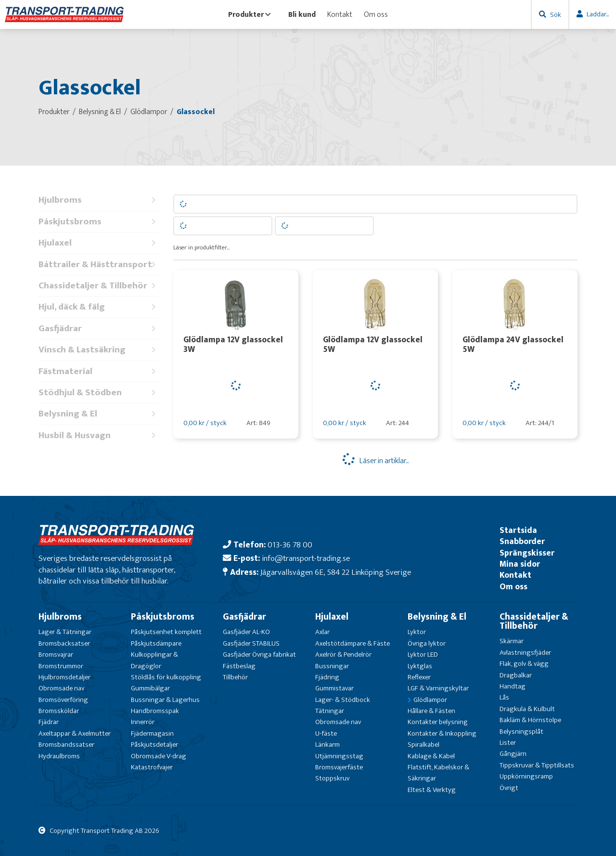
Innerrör (143, 722)
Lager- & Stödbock (343, 700)
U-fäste (326, 733)
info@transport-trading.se (306, 558)
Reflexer (419, 677)
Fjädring (327, 677)
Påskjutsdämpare (156, 643)
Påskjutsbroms (99, 222)
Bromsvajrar (56, 655)
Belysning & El (99, 414)
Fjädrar (49, 722)
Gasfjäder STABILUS (251, 643)
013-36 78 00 (290, 545)
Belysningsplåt (521, 732)
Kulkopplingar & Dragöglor (154, 660)
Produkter (250, 14)
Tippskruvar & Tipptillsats (537, 765)
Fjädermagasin (152, 733)
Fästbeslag (239, 666)
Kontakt (340, 14)
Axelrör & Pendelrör (343, 655)
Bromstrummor (61, 666)
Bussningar (332, 666)
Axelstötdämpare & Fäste (353, 643)
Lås (504, 697)
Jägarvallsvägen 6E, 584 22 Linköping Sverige (336, 572)
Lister (508, 743)
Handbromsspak (155, 711)
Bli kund (302, 14)
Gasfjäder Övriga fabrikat (259, 655)
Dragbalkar (516, 675)
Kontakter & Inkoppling (442, 733)
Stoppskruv (332, 778)
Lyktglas (420, 666)
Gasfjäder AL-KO (246, 632)
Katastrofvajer (152, 767)
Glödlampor (430, 700)
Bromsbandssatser (66, 745)
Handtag (513, 686)
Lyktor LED (423, 655)
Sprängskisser (527, 553)
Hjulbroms (99, 200)
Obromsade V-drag (159, 756)
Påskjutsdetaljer (154, 745)
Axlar (322, 632)
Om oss (376, 14)
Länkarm (327, 745)
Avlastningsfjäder (525, 653)
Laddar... (598, 14)
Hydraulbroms (59, 756)
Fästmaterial (99, 371)
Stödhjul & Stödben (99, 393)
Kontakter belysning (438, 722)
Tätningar (330, 711)
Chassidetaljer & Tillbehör (99, 286)
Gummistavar (334, 688)
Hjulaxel (99, 243)
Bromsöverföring (63, 700)
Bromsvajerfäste (339, 767)
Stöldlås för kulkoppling (166, 677)
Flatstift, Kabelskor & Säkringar (438, 773)
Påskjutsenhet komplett (166, 632)
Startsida (518, 530)
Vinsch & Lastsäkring (99, 350)
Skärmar (512, 641)
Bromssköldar (59, 711)
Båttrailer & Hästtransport (99, 265)
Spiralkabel (423, 745)
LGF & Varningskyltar (438, 688)
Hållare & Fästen (431, 711)
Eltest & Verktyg (432, 790)
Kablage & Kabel (431, 756)
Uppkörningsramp (526, 776)
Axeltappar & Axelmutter (75, 733)
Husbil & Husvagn (99, 435)
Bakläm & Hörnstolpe (530, 720)
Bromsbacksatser (64, 643)
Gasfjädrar (99, 329)
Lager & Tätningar (65, 632)
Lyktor (417, 632)
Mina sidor (520, 564)
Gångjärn (513, 754)
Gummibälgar (150, 688)
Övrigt (509, 788)
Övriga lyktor (427, 643)
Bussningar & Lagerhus (165, 700)
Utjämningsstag (339, 756)
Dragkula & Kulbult (527, 709)
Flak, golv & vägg (524, 664)
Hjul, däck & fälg (99, 307)
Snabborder (522, 541)
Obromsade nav (61, 688)
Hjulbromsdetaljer (64, 677)
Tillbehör (235, 677)
